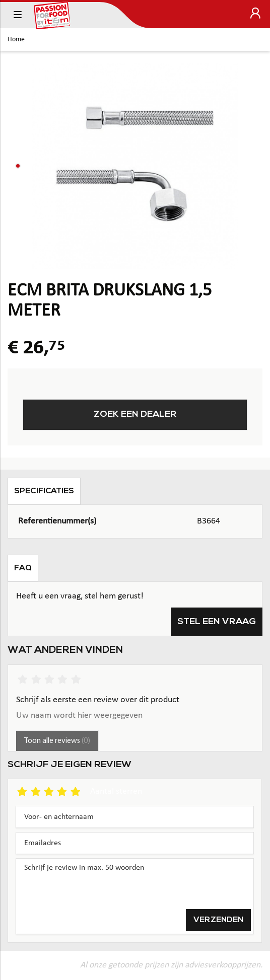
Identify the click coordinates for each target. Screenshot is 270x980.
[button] (18, 166)
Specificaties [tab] (44, 491)
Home (16, 40)
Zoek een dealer (135, 414)
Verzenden (218, 920)
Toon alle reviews (57, 741)
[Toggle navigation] (18, 15)
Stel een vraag (217, 622)
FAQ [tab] (23, 568)
